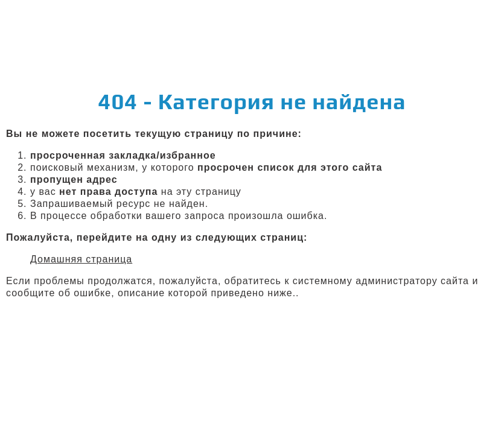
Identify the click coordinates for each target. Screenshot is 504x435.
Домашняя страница (81, 259)
